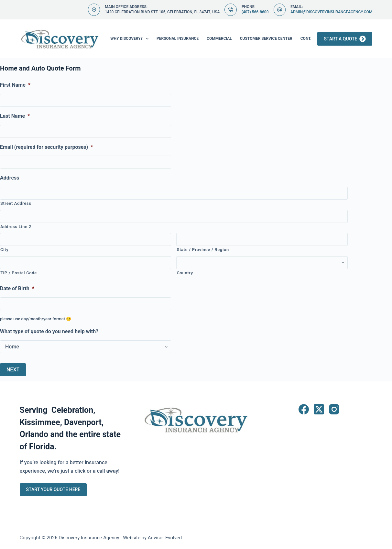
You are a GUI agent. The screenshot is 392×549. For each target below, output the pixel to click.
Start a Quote (345, 39)
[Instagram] (334, 409)
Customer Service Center (266, 38)
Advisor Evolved (165, 538)
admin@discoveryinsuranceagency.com (331, 12)
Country (185, 273)
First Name (15, 85)
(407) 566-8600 (255, 12)
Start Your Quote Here (53, 489)
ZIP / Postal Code (19, 273)
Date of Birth (17, 288)
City (4, 250)
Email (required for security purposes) (46, 147)
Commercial (219, 38)
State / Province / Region (203, 250)
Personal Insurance (178, 38)
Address (10, 178)
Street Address (16, 203)
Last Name (15, 116)
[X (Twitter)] (319, 409)
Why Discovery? (131, 39)
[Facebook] (304, 409)
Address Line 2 (16, 227)
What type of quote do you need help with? (49, 331)
